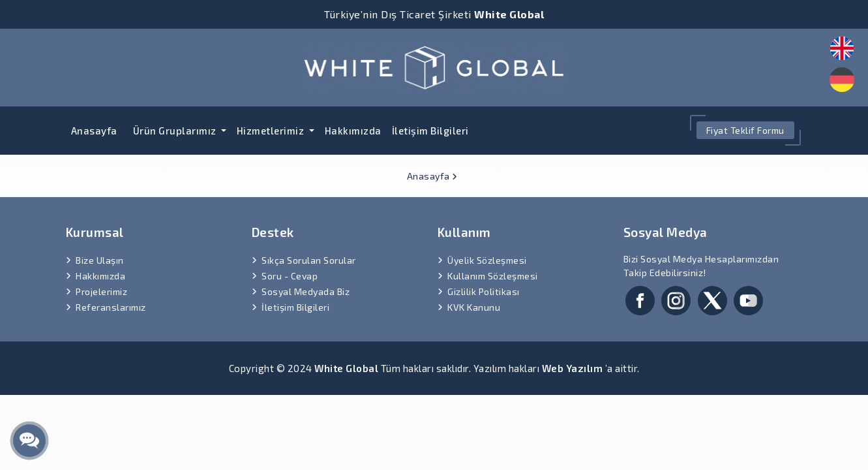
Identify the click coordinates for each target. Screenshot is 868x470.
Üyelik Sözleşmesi (487, 260)
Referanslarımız (111, 307)
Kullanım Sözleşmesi (493, 276)
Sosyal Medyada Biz (306, 291)
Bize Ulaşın (100, 260)
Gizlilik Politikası (484, 291)
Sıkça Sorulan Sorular (309, 260)
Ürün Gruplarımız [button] (176, 131)
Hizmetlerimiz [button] (272, 131)
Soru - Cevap (290, 276)
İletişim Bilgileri (430, 131)
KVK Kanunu (474, 307)
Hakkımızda (353, 131)
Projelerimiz (101, 291)
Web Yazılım (573, 368)
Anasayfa (94, 131)
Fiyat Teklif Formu (745, 130)
